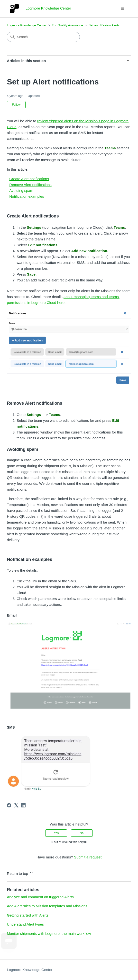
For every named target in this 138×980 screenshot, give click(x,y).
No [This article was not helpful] (82, 833)
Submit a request (88, 857)
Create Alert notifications (29, 179)
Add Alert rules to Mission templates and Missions (47, 906)
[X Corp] (16, 805)
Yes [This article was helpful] (56, 833)
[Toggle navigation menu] (123, 9)
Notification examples (27, 196)
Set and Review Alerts (104, 25)
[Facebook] (9, 805)
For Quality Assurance (67, 25)
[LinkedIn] (23, 805)
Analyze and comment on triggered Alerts (40, 897)
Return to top (20, 873)
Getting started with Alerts (28, 915)
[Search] (43, 37)
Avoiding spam (21, 191)
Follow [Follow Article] (16, 105)
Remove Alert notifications (30, 185)
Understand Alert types (25, 924)
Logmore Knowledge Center (27, 25)
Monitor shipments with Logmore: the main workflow (49, 934)
